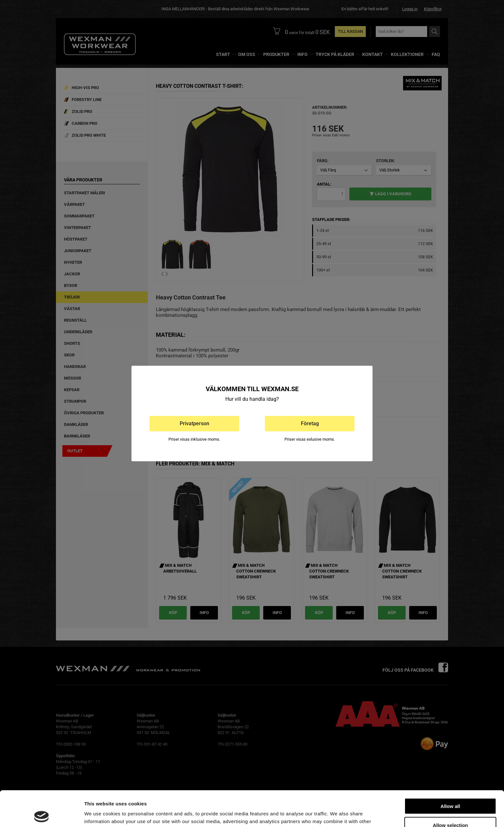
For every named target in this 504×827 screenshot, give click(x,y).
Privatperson (194, 423)
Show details (337, 814)
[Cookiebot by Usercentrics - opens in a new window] (42, 814)
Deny (450, 808)
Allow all (450, 771)
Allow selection (450, 790)
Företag (310, 423)
